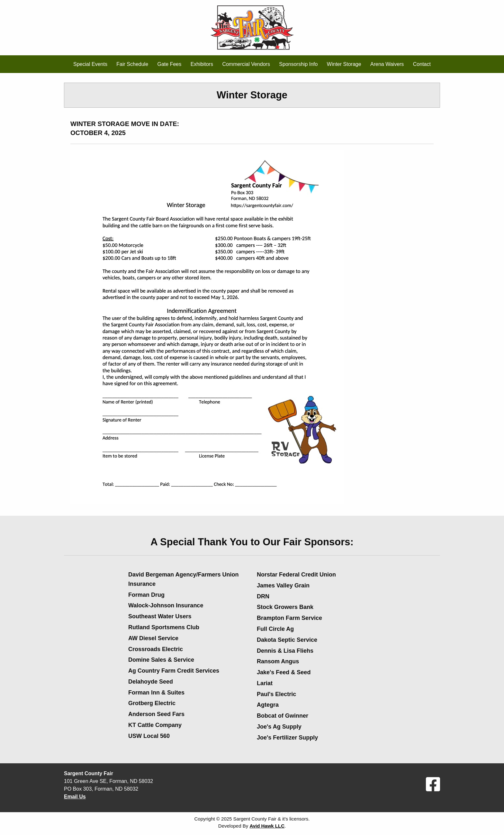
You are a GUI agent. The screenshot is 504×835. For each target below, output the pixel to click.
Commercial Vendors (246, 64)
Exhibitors (202, 64)
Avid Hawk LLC (267, 826)
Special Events (90, 64)
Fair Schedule (132, 64)
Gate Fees (170, 64)
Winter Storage (344, 64)
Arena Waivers (387, 64)
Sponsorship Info (298, 64)
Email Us (75, 797)
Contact (422, 64)
